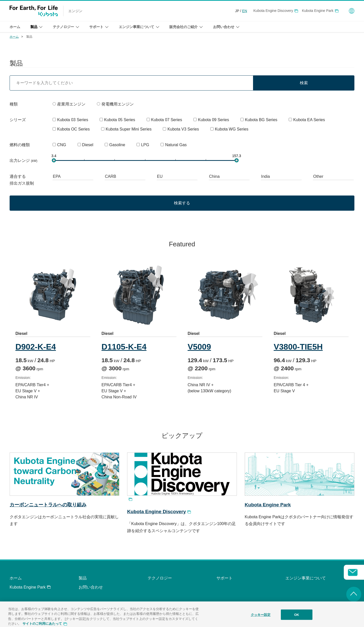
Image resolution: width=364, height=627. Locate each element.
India (266, 176)
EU (160, 176)
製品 (83, 578)
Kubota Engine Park (318, 11)
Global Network (352, 11)
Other (318, 176)
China (214, 176)
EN (245, 11)
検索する (182, 203)
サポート (224, 578)
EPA (57, 176)
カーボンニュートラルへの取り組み (48, 505)
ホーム (15, 27)
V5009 (201, 347)
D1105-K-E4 (125, 347)
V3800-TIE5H (300, 347)
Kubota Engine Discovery (273, 11)
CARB (110, 176)
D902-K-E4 (36, 347)
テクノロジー (160, 578)
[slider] (54, 160)
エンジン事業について (306, 578)
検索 (304, 83)
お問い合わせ (91, 587)
